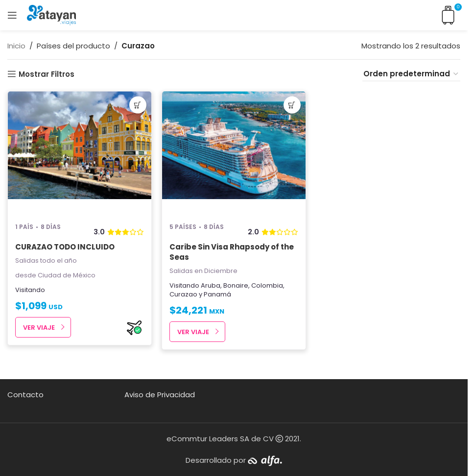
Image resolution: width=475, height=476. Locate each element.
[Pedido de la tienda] (411, 74)
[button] (138, 105)
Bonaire (236, 285)
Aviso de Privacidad (160, 395)
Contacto (25, 395)
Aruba (211, 285)
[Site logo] (51, 14)
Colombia (267, 285)
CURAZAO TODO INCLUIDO (65, 247)
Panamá (217, 294)
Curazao (183, 294)
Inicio (16, 46)
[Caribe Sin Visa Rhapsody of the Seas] (234, 153)
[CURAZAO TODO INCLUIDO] (80, 153)
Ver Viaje (39, 328)
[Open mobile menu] (12, 15)
